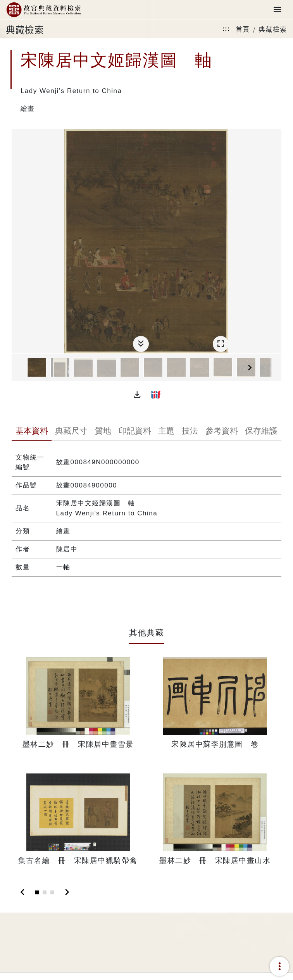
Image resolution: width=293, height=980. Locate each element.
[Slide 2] (45, 892)
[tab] (32, 432)
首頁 (243, 29)
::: (226, 29)
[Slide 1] (37, 892)
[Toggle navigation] (277, 10)
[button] (137, 394)
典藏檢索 (273, 29)
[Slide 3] (52, 892)
